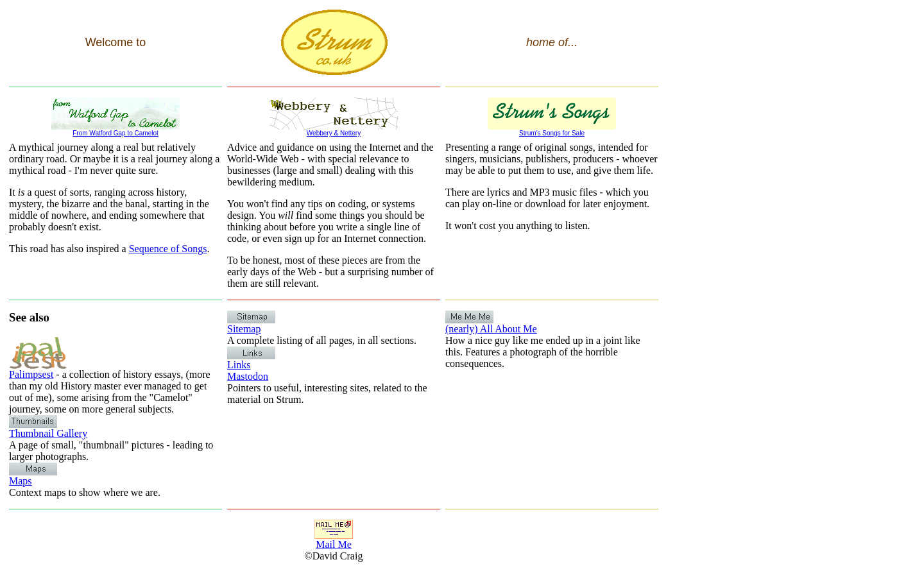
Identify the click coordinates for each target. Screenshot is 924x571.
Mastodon (248, 376)
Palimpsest (38, 370)
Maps (33, 476)
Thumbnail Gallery (48, 429)
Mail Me (334, 540)
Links (251, 360)
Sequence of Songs (168, 249)
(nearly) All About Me (491, 324)
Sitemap (251, 324)
